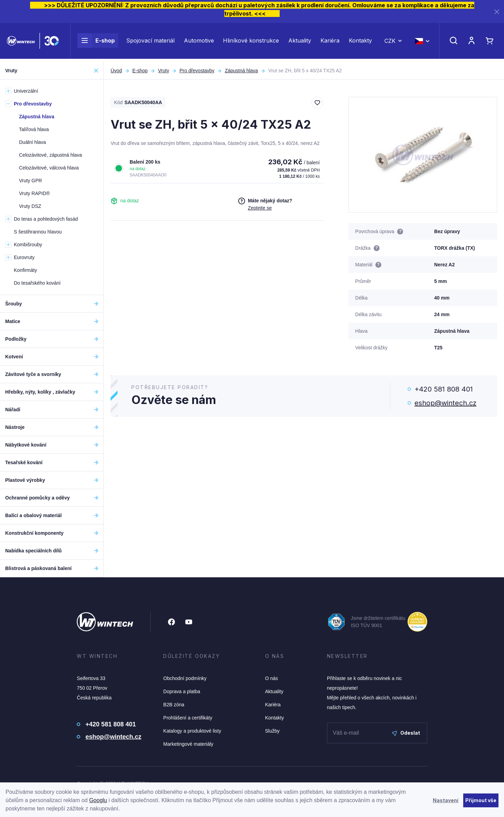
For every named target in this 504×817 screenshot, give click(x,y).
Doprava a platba (182, 691)
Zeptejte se (260, 208)
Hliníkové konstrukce (251, 42)
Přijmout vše (481, 800)
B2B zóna (174, 705)
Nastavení (446, 800)
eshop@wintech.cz (445, 403)
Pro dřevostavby (197, 71)
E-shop (96, 42)
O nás (272, 678)
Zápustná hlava (241, 71)
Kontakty (360, 42)
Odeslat (406, 733)
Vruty (164, 71)
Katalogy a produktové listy (192, 731)
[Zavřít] (497, 12)
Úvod (116, 71)
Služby (272, 731)
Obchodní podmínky (185, 678)
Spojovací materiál (150, 42)
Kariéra (330, 42)
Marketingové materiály (188, 744)
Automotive (199, 42)
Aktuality (300, 42)
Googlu (98, 800)
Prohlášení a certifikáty (188, 718)
